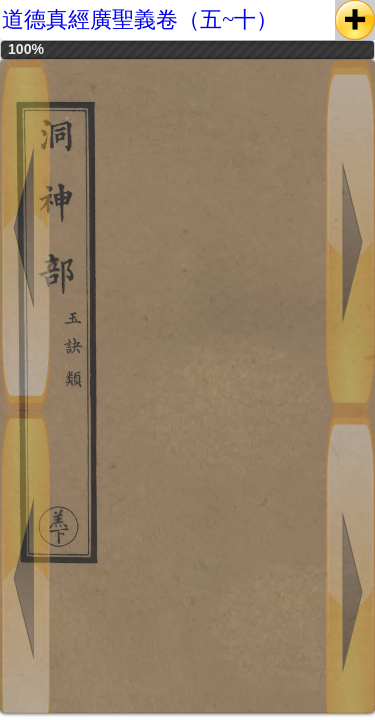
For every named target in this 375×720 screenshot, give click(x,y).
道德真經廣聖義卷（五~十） (140, 19)
